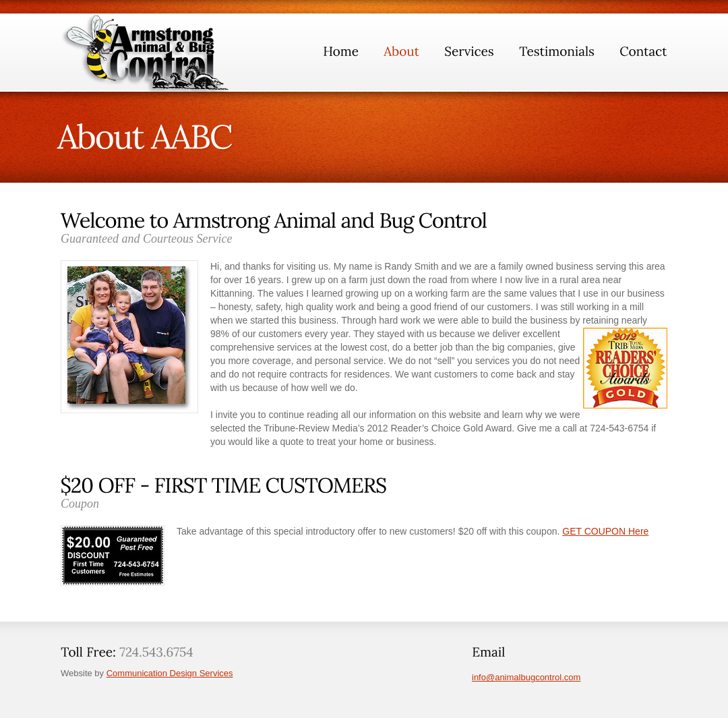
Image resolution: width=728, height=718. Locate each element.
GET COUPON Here (605, 531)
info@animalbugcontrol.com (526, 677)
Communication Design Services (170, 673)
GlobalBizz (149, 54)
